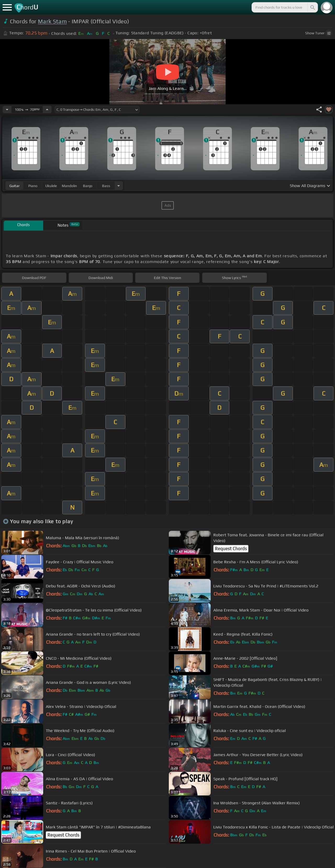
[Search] (312, 7)
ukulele (51, 186)
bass (106, 186)
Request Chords (231, 549)
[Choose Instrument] (119, 186)
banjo (88, 186)
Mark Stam (52, 21)
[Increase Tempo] (47, 110)
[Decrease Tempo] (7, 110)
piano (33, 186)
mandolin (69, 186)
